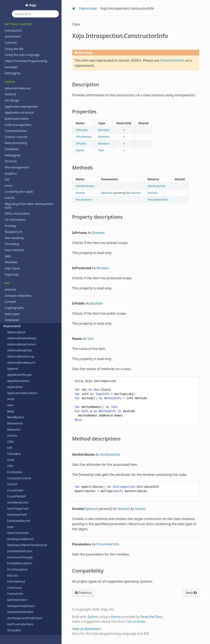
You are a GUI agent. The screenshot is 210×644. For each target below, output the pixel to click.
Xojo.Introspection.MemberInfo (29, 287)
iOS (7, 415)
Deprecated (88, 8)
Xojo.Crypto (15, 216)
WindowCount (17, 167)
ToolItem (13, 33)
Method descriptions (23, 269)
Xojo (32, 5)
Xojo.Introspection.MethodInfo (29, 293)
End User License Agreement (25, 632)
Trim (10, 51)
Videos (9, 577)
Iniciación (11, 604)
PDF (7, 457)
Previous (83, 593)
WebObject (15, 118)
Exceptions (12, 390)
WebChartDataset (19, 94)
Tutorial (10, 611)
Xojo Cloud (12, 494)
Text (8, 470)
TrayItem (13, 45)
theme (116, 617)
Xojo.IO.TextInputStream (24, 330)
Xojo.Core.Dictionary (21, 179)
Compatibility (19, 275)
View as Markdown (87, 629)
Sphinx (93, 617)
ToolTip (12, 39)
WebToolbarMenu (19, 136)
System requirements (19, 559)
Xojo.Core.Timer (18, 209)
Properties (17, 252)
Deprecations (14, 509)
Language (12, 421)
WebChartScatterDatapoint (26, 106)
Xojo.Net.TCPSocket (21, 366)
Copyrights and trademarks (24, 626)
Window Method (19, 161)
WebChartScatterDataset (24, 112)
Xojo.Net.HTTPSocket (22, 360)
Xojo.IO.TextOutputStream (25, 336)
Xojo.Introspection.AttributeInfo (29, 234)
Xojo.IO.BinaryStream (22, 311)
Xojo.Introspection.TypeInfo (26, 305)
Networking (13, 445)
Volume (12, 75)
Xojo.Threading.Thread (23, 384)
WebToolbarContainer (22, 124)
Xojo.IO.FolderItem (20, 318)
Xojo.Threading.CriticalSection (28, 372)
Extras (9, 565)
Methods (16, 258)
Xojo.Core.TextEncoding (23, 203)
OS (7, 451)
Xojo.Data (14, 221)
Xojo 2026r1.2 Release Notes (24, 537)
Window (13, 155)
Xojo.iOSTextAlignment (23, 354)
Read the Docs (152, 617)
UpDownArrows (18, 63)
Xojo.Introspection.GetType (26, 281)
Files (8, 397)
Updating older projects (21, 571)
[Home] (74, 8)
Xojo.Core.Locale (19, 185)
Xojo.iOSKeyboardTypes (23, 342)
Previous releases (17, 521)
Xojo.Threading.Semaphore (26, 378)
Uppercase (15, 70)
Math (8, 433)
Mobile (9, 439)
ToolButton (15, 27)
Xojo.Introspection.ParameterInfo (30, 299)
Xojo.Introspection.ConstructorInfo (31, 240)
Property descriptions (24, 263)
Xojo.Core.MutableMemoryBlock (29, 197)
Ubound (13, 57)
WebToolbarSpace (20, 149)
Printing (10, 464)
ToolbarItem (16, 21)
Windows (11, 488)
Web (8, 482)
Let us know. (136, 621)
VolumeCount (17, 82)
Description (18, 246)
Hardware (11, 409)
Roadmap (11, 553)
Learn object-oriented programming (30, 515)
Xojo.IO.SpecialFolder (22, 324)
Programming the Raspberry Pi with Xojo (30, 529)
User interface (14, 476)
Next (191, 593)
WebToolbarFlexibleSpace (25, 130)
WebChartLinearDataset (24, 100)
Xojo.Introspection (20, 228)
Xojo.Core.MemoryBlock (24, 191)
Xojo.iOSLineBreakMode (24, 348)
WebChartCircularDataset (25, 88)
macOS (10, 427)
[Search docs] (35, 14)
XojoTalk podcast (16, 583)
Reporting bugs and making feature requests (29, 545)
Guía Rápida (13, 599)
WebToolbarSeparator (22, 142)
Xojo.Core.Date (17, 173)
